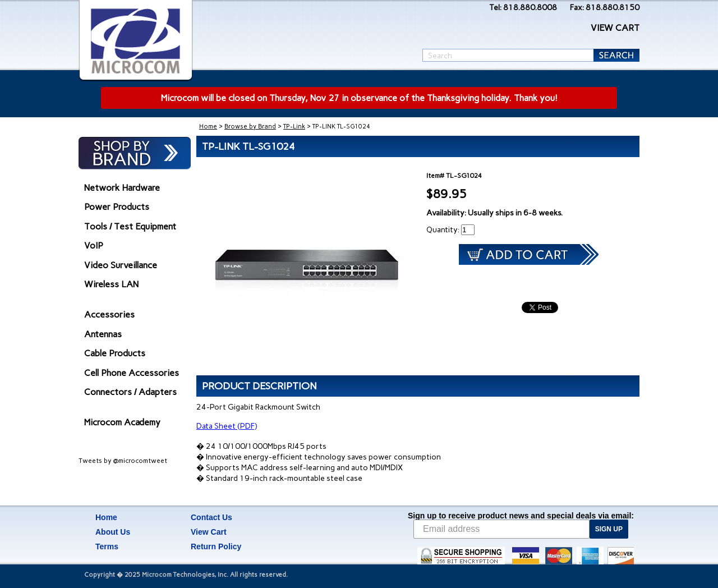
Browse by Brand (250, 127)
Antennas (103, 334)
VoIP (94, 245)
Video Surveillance (121, 265)
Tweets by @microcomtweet (123, 461)
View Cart (209, 532)
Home (208, 127)
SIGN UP (609, 529)
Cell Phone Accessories (132, 373)
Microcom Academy (122, 422)
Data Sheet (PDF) (227, 426)
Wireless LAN (111, 284)
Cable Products (115, 353)
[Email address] (501, 529)
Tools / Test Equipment (130, 226)
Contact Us (211, 517)
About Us (113, 532)
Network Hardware (122, 188)
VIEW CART (615, 28)
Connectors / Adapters (130, 392)
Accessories (109, 314)
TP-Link (294, 127)
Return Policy (216, 546)
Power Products (117, 207)
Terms (107, 546)
